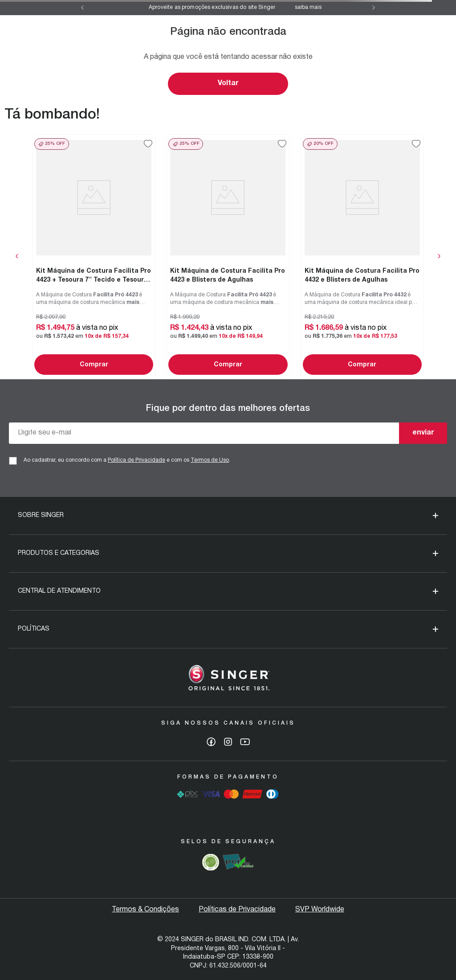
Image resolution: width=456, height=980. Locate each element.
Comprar (94, 365)
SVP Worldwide (320, 910)
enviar (423, 433)
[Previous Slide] (82, 8)
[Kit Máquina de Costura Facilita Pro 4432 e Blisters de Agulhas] (362, 256)
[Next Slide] (374, 8)
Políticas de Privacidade (237, 910)
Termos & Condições (145, 910)
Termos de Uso (210, 460)
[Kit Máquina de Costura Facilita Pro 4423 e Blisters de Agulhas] (228, 256)
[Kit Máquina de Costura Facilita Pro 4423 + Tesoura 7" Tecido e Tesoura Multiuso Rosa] (94, 256)
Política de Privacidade (136, 460)
